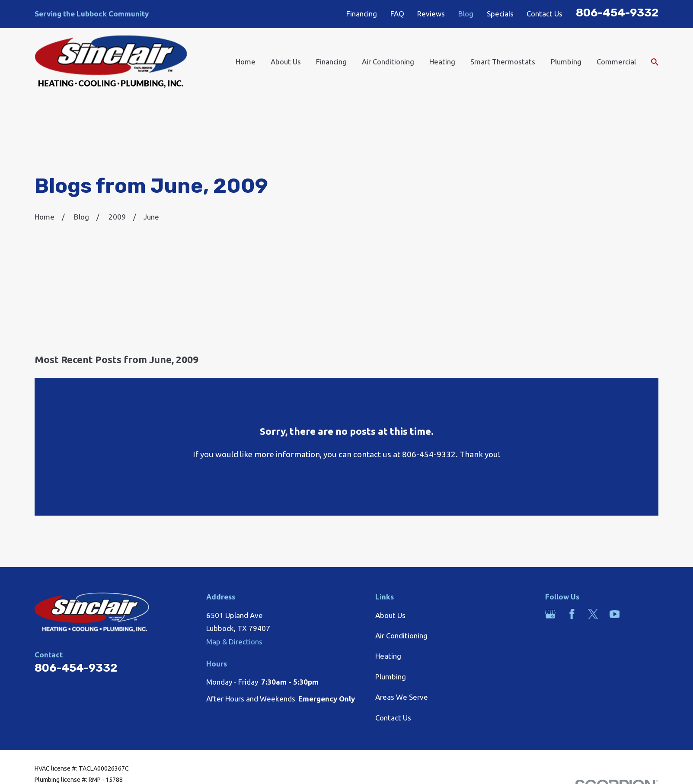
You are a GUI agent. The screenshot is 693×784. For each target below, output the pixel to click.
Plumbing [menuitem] (566, 62)
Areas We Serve (402, 697)
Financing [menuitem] (331, 62)
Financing (362, 14)
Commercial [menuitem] (616, 62)
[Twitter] (593, 614)
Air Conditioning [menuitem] (388, 62)
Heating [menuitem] (442, 62)
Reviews (431, 14)
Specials (500, 14)
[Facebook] (572, 614)
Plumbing (391, 677)
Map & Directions (234, 642)
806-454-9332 (617, 13)
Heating (388, 656)
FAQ (397, 14)
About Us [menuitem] (286, 62)
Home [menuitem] (246, 62)
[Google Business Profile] (550, 614)
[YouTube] (615, 614)
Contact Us (544, 14)
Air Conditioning (401, 636)
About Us (390, 615)
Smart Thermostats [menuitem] (503, 62)
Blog (466, 14)
